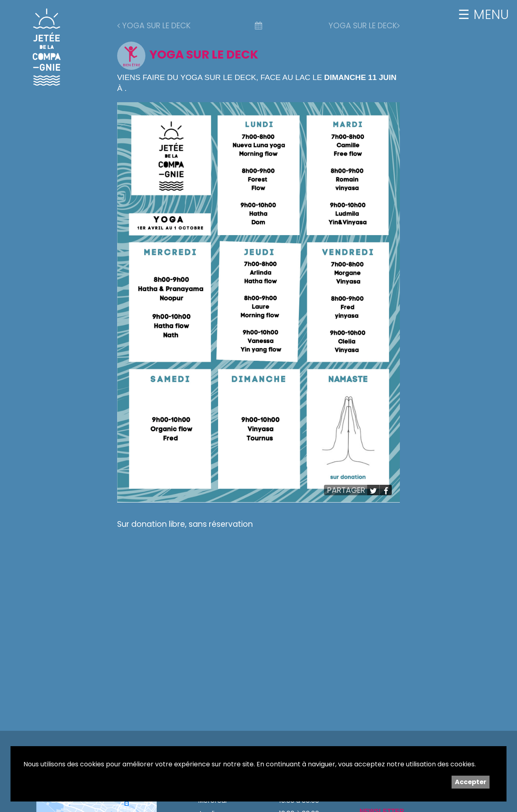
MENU (489, 15)
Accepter (471, 782)
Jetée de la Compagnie (47, 47)
